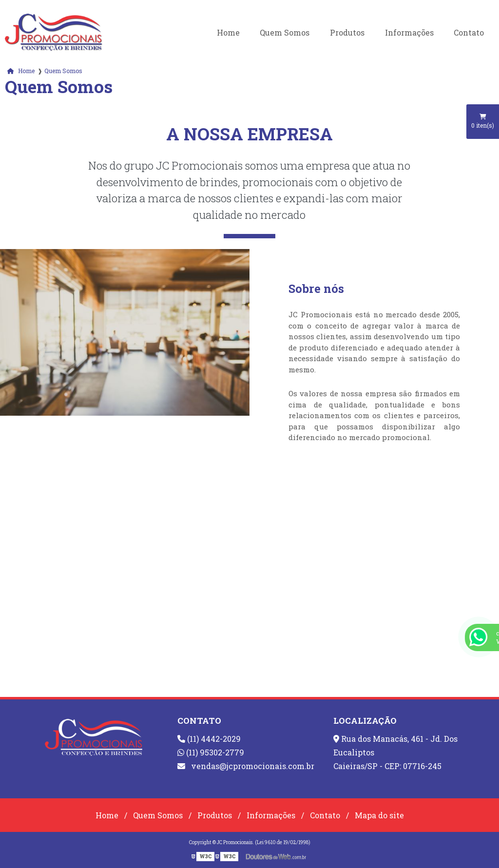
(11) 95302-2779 (211, 752)
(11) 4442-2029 (209, 739)
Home (228, 32)
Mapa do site (379, 815)
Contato (469, 32)
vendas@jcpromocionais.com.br (246, 766)
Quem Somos (285, 32)
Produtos (347, 32)
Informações (409, 32)
